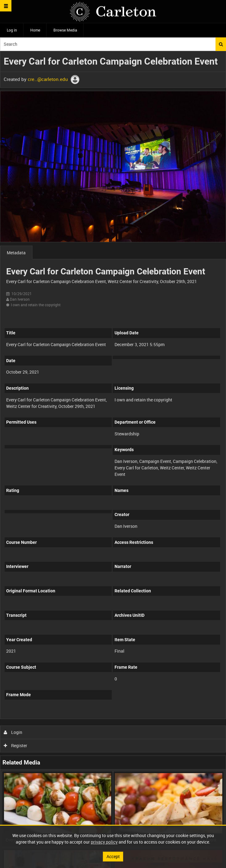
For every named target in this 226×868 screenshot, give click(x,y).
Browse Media (65, 30)
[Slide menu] (6, 6)
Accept (113, 856)
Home (35, 30)
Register (16, 745)
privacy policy (104, 842)
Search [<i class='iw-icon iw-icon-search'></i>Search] (221, 44)
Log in (12, 30)
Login (13, 732)
